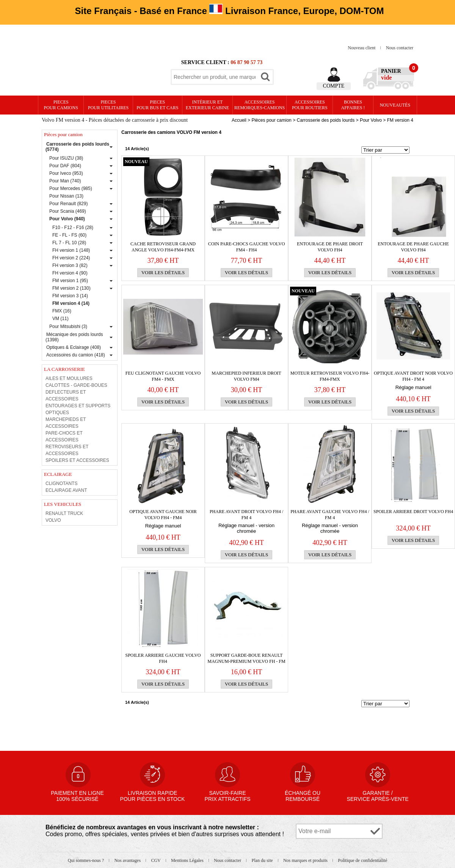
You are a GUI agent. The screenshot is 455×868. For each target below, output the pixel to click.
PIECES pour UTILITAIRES (108, 105)
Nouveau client (362, 48)
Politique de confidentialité (362, 860)
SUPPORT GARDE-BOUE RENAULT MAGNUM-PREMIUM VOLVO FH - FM (246, 658)
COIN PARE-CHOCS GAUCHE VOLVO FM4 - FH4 (247, 247)
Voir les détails (163, 272)
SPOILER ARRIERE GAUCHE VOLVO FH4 (163, 658)
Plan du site (263, 860)
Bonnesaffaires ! (353, 105)
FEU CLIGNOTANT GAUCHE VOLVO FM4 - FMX (163, 376)
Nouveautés (395, 105)
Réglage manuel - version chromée (246, 528)
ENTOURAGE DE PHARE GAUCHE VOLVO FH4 (413, 247)
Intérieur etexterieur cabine (207, 105)
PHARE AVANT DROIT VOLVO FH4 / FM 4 (246, 515)
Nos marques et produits (306, 860)
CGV (156, 860)
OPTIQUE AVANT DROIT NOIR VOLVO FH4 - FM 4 (413, 376)
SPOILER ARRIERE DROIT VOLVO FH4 (413, 512)
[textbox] (215, 77)
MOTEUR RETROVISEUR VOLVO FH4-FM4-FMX (330, 376)
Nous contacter (400, 48)
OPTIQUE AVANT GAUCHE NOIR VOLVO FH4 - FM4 (163, 515)
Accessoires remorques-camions (260, 105)
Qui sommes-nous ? (86, 860)
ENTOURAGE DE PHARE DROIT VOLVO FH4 (330, 247)
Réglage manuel (413, 387)
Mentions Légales (188, 860)
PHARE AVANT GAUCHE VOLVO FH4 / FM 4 (330, 515)
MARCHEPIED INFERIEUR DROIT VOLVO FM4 (246, 376)
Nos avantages (128, 860)
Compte (334, 86)
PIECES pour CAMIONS (61, 105)
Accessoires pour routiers (310, 105)
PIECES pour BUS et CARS (157, 105)
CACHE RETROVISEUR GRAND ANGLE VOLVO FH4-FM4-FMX (163, 247)
